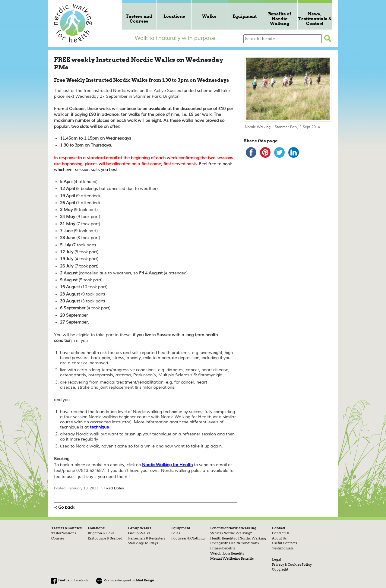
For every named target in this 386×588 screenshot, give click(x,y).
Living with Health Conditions (234, 543)
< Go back (64, 507)
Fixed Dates (114, 488)
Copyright (280, 569)
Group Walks (139, 533)
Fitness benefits (223, 548)
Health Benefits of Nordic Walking (238, 538)
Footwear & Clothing (188, 538)
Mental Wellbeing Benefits (232, 558)
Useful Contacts (285, 543)
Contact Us (281, 533)
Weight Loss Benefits (227, 553)
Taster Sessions (64, 533)
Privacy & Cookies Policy (292, 564)
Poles (176, 533)
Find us (64, 580)
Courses (58, 538)
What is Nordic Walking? (231, 533)
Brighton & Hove (101, 533)
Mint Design (145, 580)
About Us (279, 538)
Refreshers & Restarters (147, 538)
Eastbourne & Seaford (105, 538)
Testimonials (283, 548)
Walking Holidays (143, 543)
